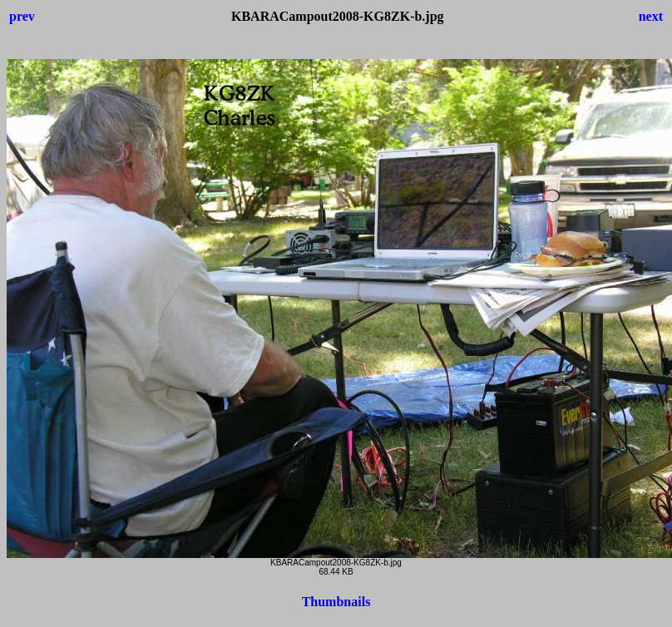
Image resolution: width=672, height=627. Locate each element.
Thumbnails (336, 602)
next (651, 16)
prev (22, 16)
